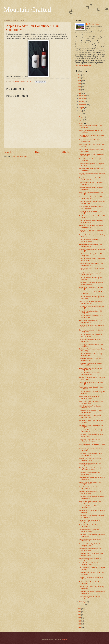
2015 (79, 621)
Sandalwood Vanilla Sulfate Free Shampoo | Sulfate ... (89, 530)
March (81, 123)
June (81, 114)
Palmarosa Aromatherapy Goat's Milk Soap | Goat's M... (91, 245)
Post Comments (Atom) (20, 156)
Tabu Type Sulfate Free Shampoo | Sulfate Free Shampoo (90, 469)
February (82, 602)
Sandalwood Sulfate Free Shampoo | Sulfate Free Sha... (91, 540)
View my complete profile (83, 65)
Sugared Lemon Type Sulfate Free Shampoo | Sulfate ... (90, 483)
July (81, 111)
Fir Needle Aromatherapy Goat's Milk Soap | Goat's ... (91, 312)
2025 (79, 78)
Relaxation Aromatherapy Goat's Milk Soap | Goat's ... (91, 212)
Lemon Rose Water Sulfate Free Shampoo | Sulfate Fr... (89, 240)
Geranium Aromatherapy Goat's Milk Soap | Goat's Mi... (90, 302)
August (82, 108)
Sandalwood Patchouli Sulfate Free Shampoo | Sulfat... (90, 549)
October (82, 102)
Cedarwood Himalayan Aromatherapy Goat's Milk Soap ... (91, 359)
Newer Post (9, 152)
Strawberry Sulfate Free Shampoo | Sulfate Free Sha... (90, 507)
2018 (79, 612)
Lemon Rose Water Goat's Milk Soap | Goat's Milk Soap (91, 355)
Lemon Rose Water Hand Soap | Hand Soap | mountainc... (91, 317)
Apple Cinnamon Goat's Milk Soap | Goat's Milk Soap (90, 141)
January (82, 605)
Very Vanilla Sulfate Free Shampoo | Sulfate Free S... (90, 431)
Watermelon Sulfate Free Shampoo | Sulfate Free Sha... (90, 416)
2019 (79, 609)
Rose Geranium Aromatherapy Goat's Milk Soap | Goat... (91, 207)
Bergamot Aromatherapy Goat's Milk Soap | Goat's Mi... (90, 369)
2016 (79, 618)
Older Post (66, 152)
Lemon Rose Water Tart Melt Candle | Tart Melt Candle (91, 222)
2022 (79, 87)
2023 (79, 84)
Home (38, 152)
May (81, 117)
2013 (79, 627)
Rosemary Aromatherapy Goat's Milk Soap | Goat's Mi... (90, 198)
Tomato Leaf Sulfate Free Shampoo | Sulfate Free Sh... (91, 459)
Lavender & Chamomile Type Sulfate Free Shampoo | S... (90, 454)
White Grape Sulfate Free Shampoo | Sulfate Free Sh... (91, 407)
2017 (79, 615)
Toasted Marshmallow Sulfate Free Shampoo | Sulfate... (90, 464)
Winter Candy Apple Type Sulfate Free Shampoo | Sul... (91, 402)
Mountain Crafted (27, 9)
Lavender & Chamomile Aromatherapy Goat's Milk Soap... (91, 283)
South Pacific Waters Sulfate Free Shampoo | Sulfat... (90, 521)
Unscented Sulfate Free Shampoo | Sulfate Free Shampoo (90, 440)
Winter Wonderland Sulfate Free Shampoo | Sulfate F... (89, 397)
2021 (79, 90)
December (83, 96)
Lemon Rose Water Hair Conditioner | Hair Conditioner (91, 336)
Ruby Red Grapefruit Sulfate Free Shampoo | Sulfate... (90, 564)
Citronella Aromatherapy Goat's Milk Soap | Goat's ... (90, 340)
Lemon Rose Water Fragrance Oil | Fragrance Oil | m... (90, 374)
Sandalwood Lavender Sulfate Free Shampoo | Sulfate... (90, 559)
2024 (79, 81)
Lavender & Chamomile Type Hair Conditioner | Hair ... (90, 473)
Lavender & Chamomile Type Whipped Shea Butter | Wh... (91, 412)
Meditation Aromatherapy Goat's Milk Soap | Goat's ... (91, 255)
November (83, 99)
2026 (79, 75)
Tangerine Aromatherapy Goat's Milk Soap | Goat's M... (90, 179)
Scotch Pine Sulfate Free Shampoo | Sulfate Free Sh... (90, 526)
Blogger (64, 640)
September (83, 105)
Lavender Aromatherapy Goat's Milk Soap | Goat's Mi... (90, 274)
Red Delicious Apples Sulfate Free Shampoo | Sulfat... (90, 597)
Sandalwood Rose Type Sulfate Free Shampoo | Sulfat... (90, 545)
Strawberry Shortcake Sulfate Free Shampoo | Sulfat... (90, 492)
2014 (79, 624)
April (81, 120)
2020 (79, 93)
